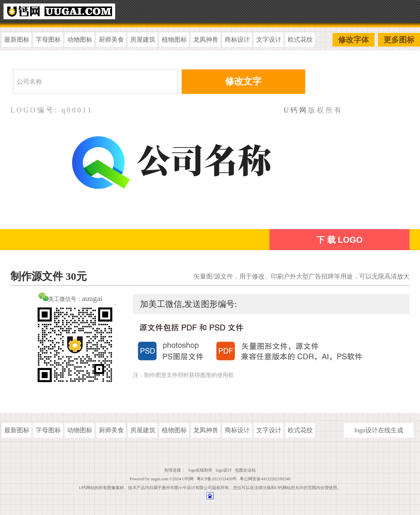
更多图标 (399, 40)
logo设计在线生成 (379, 430)
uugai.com (160, 479)
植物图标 (174, 40)
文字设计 (269, 40)
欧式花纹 (300, 40)
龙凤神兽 (206, 40)
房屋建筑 (143, 40)
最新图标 (17, 40)
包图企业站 (245, 470)
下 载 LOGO (339, 240)
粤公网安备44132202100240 (265, 479)
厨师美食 (111, 40)
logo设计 (224, 470)
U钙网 (296, 110)
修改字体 (353, 40)
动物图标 (80, 40)
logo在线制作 (200, 470)
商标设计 (237, 40)
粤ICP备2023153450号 (217, 479)
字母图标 (48, 40)
